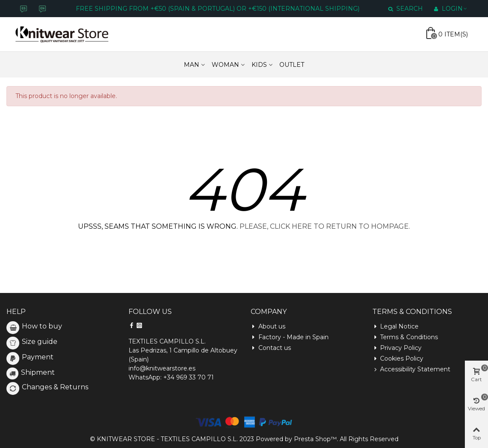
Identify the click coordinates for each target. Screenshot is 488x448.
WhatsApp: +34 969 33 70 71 (171, 377)
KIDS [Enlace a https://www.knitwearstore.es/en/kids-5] (259, 65)
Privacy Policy (397, 348)
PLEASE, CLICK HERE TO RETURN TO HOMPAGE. (325, 226)
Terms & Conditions (405, 337)
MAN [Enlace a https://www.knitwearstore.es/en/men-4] (192, 65)
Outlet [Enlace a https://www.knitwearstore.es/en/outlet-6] (292, 65)
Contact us (271, 348)
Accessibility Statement (411, 369)
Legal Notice (395, 327)
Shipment (38, 372)
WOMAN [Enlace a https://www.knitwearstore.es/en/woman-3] (225, 65)
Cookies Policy (398, 359)
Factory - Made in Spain (290, 337)
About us (268, 327)
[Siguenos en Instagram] (139, 326)
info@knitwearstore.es (162, 368)
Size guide (40, 342)
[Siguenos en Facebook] (132, 326)
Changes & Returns (55, 387)
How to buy (42, 326)
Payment (38, 357)
